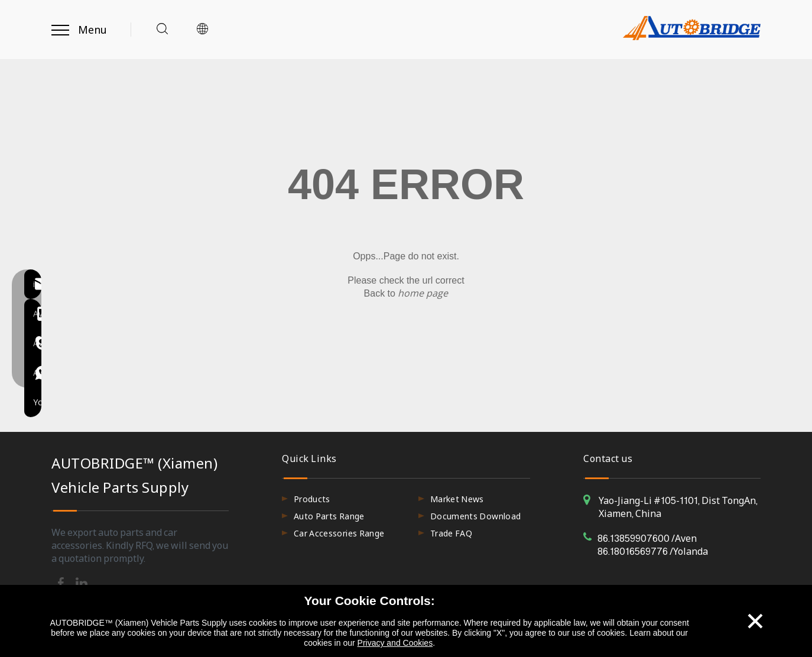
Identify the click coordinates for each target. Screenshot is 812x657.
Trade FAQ (451, 533)
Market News (457, 499)
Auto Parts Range (329, 516)
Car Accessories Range (339, 533)
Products (312, 499)
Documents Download (475, 516)
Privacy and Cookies (395, 643)
